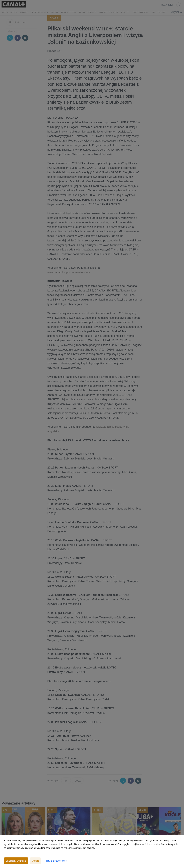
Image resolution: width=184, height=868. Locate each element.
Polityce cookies (152, 844)
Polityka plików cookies (56, 861)
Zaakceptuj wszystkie (16, 861)
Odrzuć (35, 861)
